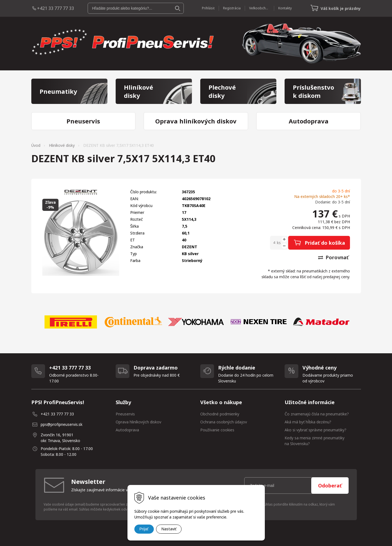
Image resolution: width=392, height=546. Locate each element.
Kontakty (285, 8)
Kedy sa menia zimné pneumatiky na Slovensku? (315, 441)
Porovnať (333, 257)
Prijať (144, 529)
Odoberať (330, 486)
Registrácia (232, 8)
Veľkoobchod (259, 8)
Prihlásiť (208, 8)
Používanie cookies (217, 430)
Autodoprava (127, 430)
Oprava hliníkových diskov (138, 422)
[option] (71, 322)
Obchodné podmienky (220, 414)
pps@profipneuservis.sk (62, 424)
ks (279, 243)
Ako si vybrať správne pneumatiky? (315, 430)
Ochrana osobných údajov (224, 422)
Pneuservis (125, 414)
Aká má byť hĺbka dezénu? (308, 422)
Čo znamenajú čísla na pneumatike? (317, 414)
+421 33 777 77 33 (55, 8)
